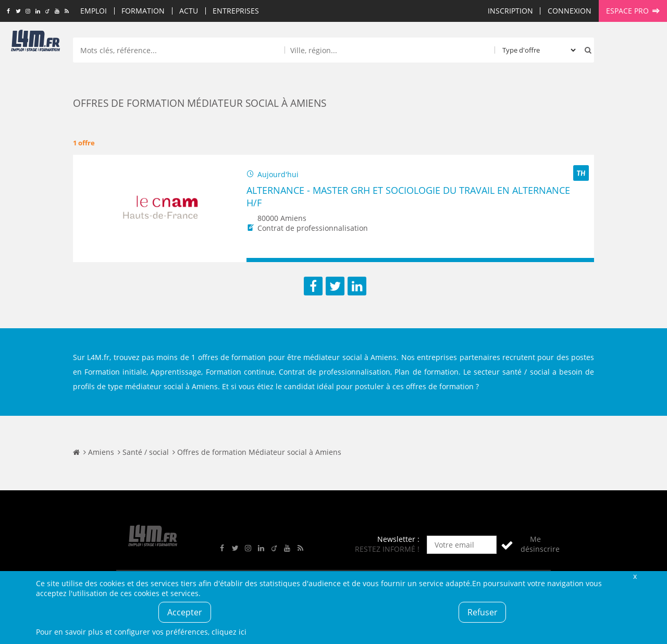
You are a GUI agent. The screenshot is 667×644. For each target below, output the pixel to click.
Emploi (94, 11)
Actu (189, 11)
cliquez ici (229, 632)
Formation (143, 11)
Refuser (483, 612)
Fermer (635, 576)
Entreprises (236, 11)
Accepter (185, 612)
